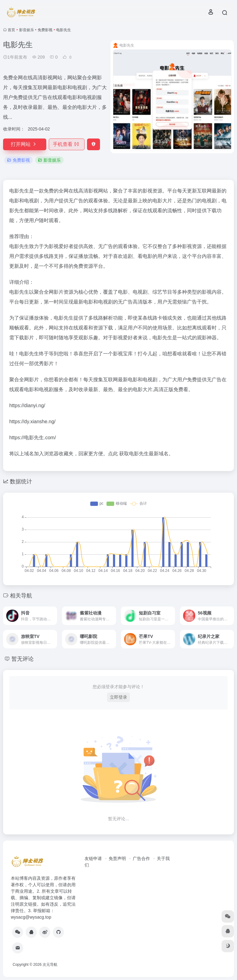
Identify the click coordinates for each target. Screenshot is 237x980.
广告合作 (141, 858)
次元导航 (50, 965)
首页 (11, 30)
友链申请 (93, 858)
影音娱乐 (27, 30)
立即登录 (118, 697)
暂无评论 (23, 659)
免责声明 (117, 858)
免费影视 (45, 30)
